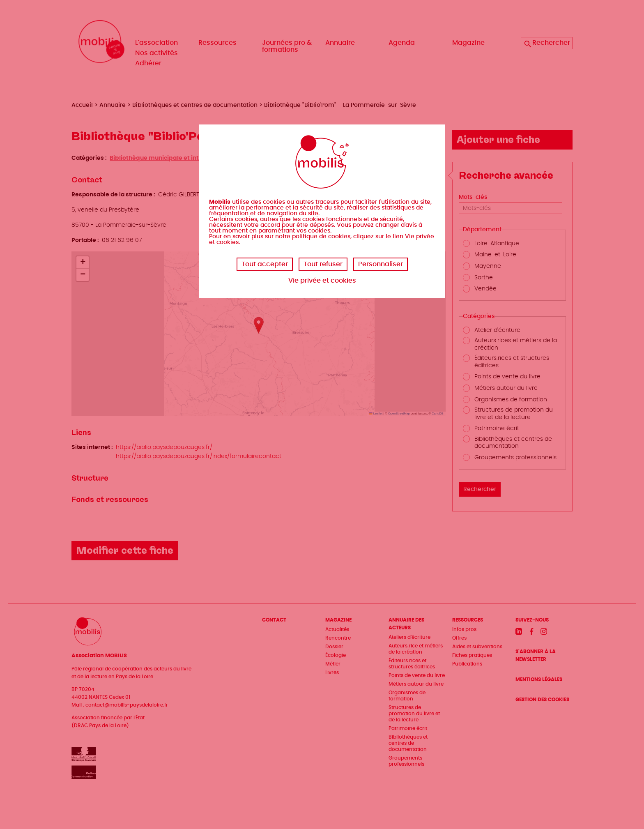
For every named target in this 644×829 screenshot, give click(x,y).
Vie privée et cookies (322, 281)
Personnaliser (381, 264)
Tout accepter (265, 264)
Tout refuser (323, 264)
